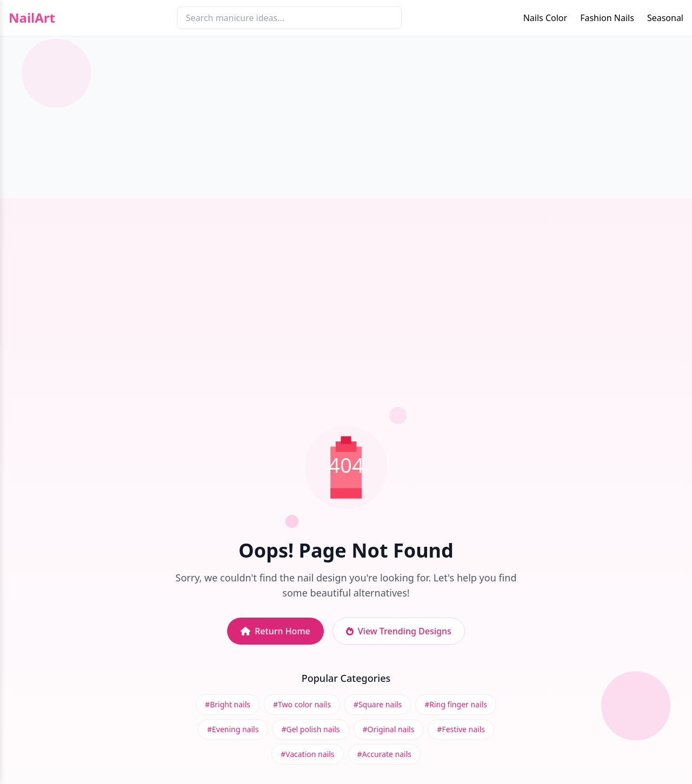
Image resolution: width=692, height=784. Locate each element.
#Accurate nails (384, 754)
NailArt (32, 18)
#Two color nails (302, 704)
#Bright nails (228, 704)
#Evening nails (233, 729)
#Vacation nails (307, 754)
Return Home (275, 631)
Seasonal (665, 18)
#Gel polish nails (310, 729)
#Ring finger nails (456, 704)
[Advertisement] (346, 117)
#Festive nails (461, 729)
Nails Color (545, 18)
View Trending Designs (399, 631)
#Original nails (389, 729)
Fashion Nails (607, 18)
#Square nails (378, 704)
